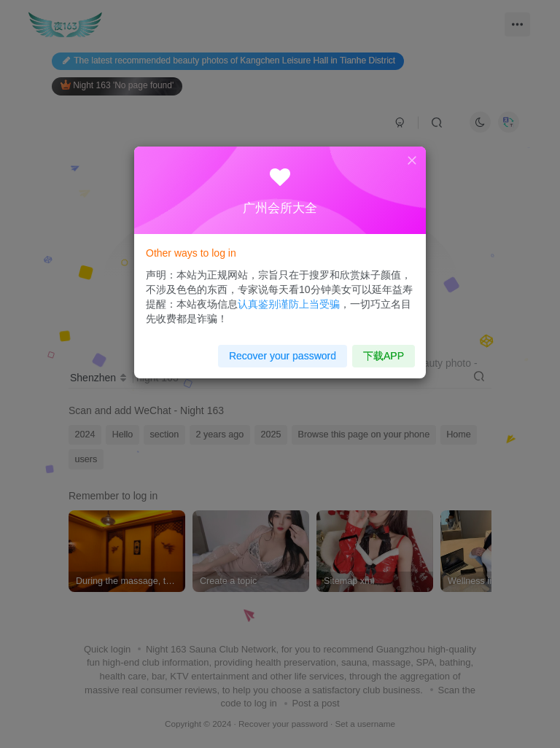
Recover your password (283, 349)
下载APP (375, 349)
